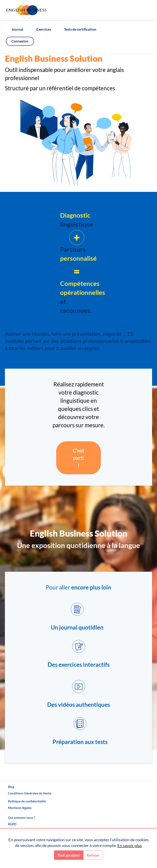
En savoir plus (130, 845)
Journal (17, 29)
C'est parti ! (78, 458)
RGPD (12, 824)
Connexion (20, 41)
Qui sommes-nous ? (22, 818)
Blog (11, 787)
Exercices (44, 29)
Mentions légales (20, 808)
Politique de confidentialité (27, 801)
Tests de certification (80, 29)
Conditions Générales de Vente (30, 793)
